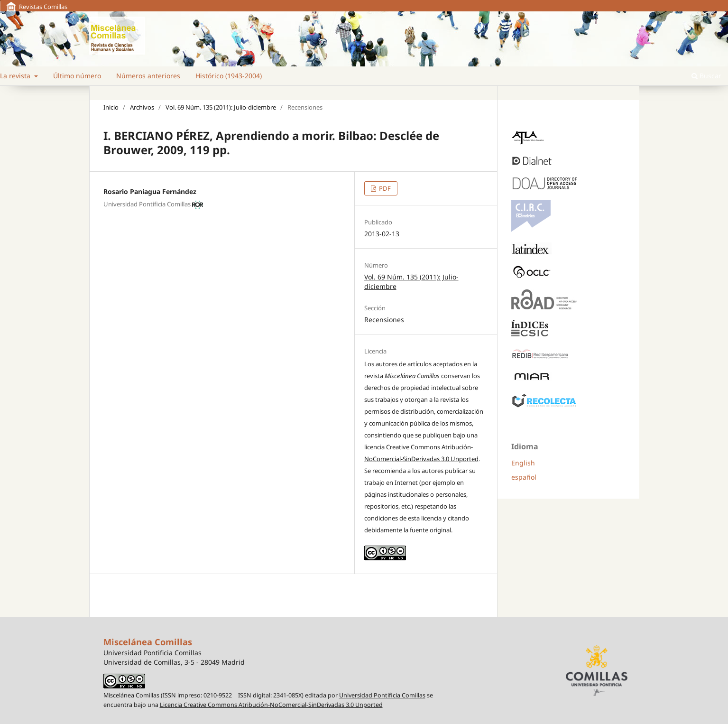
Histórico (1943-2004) (229, 76)
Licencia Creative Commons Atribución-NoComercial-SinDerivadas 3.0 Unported (271, 705)
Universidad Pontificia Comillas (382, 695)
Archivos (142, 107)
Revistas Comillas (43, 7)
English (523, 463)
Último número (77, 76)
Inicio (111, 107)
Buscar (706, 76)
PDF (384, 188)
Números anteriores (148, 76)
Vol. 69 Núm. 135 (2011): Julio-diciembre (221, 107)
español (524, 477)
